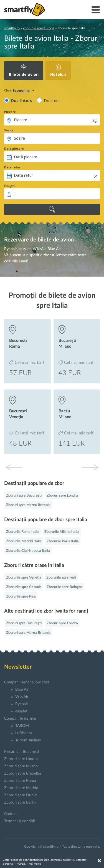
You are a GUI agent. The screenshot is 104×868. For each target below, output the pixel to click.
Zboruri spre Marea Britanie (28, 505)
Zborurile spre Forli (61, 578)
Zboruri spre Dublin (21, 795)
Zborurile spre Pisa (21, 597)
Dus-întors (22, 101)
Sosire (9, 130)
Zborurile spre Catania (24, 587)
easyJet (21, 711)
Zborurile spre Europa (39, 28)
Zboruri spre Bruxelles (23, 773)
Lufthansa (24, 733)
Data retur (12, 167)
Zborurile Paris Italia (63, 541)
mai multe (35, 864)
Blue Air (22, 690)
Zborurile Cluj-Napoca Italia (28, 551)
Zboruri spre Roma (20, 781)
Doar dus (52, 101)
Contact (11, 814)
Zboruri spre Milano (21, 766)
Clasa (7, 90)
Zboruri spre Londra (62, 496)
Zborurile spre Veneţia (24, 578)
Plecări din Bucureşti (22, 752)
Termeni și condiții (19, 821)
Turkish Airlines (28, 740)
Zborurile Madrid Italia (24, 541)
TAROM (22, 726)
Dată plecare (14, 149)
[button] (90, 467)
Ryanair (22, 704)
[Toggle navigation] (96, 10)
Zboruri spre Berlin (20, 802)
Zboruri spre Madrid (21, 788)
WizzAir (22, 697)
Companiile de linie (20, 719)
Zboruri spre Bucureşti (24, 496)
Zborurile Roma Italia (23, 532)
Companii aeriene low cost (27, 682)
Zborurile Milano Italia (62, 532)
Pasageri (9, 186)
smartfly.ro (12, 28)
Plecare (10, 112)
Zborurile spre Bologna (65, 587)
